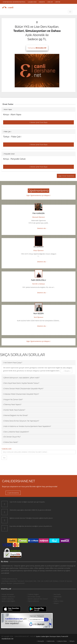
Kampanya (37, 48)
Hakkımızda (57, 597)
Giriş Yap (50, 2)
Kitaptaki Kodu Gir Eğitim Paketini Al (14, 2)
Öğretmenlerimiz (33, 601)
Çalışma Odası (32, 2)
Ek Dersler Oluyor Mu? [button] (12, 437)
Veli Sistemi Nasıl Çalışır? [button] (13, 363)
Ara (4, 458)
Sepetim (57, 2)
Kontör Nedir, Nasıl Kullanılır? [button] (14, 410)
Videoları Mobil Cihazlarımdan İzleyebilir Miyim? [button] (21, 394)
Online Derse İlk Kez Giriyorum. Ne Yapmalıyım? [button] (21, 421)
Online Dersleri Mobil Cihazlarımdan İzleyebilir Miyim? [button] (23, 389)
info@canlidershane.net (9, 579)
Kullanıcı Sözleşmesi (8, 597)
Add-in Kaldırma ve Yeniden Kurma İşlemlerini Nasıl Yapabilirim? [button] (27, 426)
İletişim (56, 603)
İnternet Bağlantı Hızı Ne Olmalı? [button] (16, 415)
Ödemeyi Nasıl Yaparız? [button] (12, 404)
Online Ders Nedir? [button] (11, 442)
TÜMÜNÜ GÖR (6, 449)
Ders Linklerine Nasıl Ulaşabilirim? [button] (16, 432)
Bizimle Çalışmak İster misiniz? (37, 599)
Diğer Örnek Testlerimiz (66, 176)
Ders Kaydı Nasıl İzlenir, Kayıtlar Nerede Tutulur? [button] (21, 383)
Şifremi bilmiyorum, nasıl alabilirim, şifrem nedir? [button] (21, 378)
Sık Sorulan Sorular (34, 597)
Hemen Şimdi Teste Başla (38, 122)
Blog (55, 599)
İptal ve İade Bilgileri (8, 601)
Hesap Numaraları (7, 594)
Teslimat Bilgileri (33, 594)
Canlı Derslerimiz (13, 493)
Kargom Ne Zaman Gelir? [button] (13, 400)
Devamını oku (41, 228)
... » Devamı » (66, 371)
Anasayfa (42, 2)
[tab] (38, 363)
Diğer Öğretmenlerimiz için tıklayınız (38, 195)
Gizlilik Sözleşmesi (7, 599)
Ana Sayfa (57, 594)
